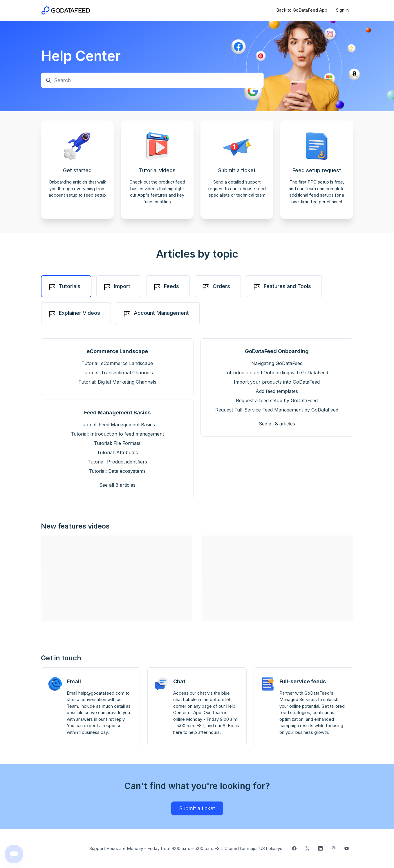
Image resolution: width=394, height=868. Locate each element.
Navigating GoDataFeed (277, 363)
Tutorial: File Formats (117, 443)
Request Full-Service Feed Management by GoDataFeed (277, 410)
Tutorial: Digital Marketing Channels (117, 382)
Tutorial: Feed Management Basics (117, 425)
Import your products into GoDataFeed (277, 382)
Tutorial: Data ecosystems (117, 471)
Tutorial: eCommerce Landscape (117, 363)
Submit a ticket (197, 808)
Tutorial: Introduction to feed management (117, 434)
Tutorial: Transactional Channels (117, 373)
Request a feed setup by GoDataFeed (277, 400)
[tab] (66, 286)
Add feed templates (277, 391)
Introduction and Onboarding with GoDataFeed (277, 373)
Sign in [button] (342, 10)
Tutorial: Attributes (117, 452)
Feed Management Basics (117, 413)
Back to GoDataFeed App (302, 10)
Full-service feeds (303, 681)
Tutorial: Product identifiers (117, 462)
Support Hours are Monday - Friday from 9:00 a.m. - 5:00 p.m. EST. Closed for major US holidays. (186, 848)
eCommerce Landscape (117, 351)
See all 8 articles (117, 485)
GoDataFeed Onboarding (277, 351)
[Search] (152, 80)
